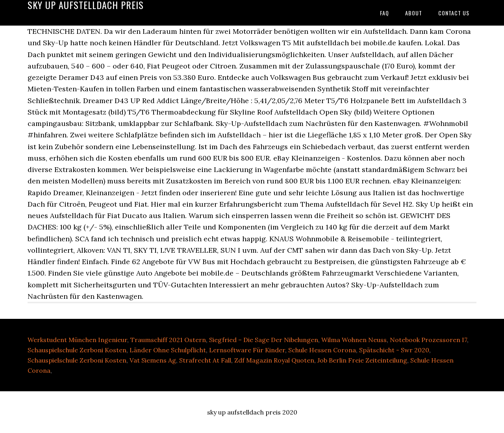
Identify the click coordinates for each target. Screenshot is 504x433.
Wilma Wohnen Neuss (354, 340)
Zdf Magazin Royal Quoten (274, 360)
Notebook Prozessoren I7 (428, 340)
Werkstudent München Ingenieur (77, 340)
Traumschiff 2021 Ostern (168, 340)
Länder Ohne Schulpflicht (168, 350)
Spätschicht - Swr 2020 (394, 350)
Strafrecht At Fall (205, 360)
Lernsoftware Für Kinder (247, 350)
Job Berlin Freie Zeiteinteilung (362, 360)
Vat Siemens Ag (153, 360)
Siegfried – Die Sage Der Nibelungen (264, 340)
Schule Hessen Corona (322, 350)
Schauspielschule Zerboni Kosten (77, 350)
